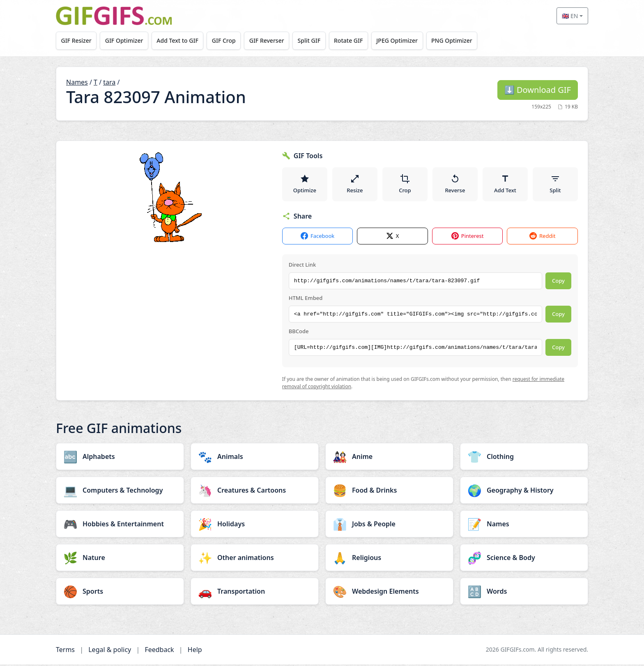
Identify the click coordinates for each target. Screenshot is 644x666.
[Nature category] (120, 559)
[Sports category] (120, 593)
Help (195, 651)
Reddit (542, 238)
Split (555, 185)
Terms (65, 651)
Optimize (305, 185)
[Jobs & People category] (389, 525)
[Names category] (524, 525)
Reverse (455, 185)
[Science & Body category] (524, 559)
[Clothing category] (524, 458)
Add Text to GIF (180, 40)
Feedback (159, 651)
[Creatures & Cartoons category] (255, 492)
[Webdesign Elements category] (389, 593)
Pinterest (468, 238)
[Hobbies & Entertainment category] (120, 525)
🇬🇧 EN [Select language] (570, 16)
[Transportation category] (255, 593)
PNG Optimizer (461, 40)
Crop (405, 185)
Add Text (505, 185)
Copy (558, 283)
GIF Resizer (77, 40)
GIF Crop (228, 40)
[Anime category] (389, 458)
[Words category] (524, 593)
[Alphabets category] (120, 458)
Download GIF (538, 90)
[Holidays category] (255, 525)
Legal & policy (110, 651)
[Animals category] (255, 458)
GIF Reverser (272, 40)
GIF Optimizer (126, 40)
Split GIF (315, 40)
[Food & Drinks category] (389, 492)
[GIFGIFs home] (114, 16)
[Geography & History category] (524, 492)
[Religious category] (389, 559)
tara (109, 82)
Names (77, 82)
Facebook (317, 238)
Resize (355, 185)
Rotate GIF (355, 40)
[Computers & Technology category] (120, 492)
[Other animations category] (255, 559)
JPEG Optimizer (405, 40)
